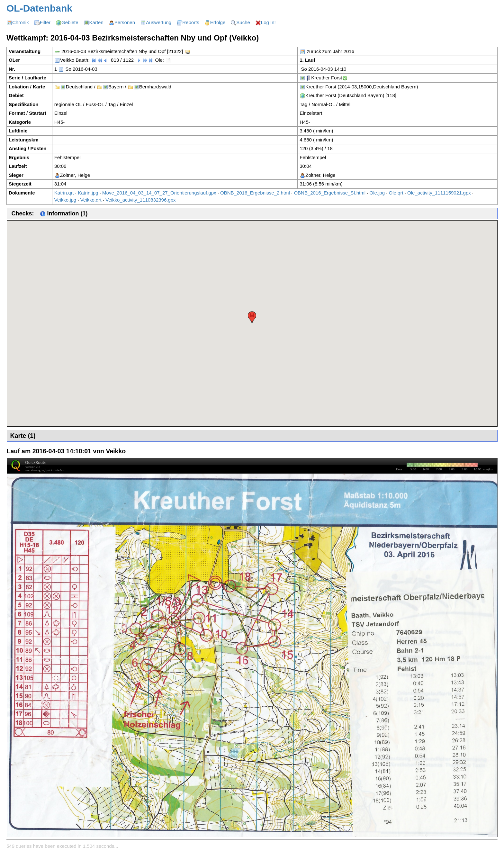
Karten (96, 22)
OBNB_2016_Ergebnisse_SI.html (330, 193)
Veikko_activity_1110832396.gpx (141, 200)
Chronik (21, 22)
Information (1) (64, 213)
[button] (252, 317)
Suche (243, 22)
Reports (191, 22)
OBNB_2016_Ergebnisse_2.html (255, 193)
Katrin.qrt (64, 193)
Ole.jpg (377, 193)
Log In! (268, 22)
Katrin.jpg (88, 193)
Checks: (23, 213)
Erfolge (218, 22)
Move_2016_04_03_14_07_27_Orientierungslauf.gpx (159, 193)
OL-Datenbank (39, 8)
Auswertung (159, 22)
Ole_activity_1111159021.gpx (439, 193)
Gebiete (70, 22)
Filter (45, 22)
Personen (125, 22)
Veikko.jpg (65, 200)
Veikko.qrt (91, 200)
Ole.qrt (396, 193)
